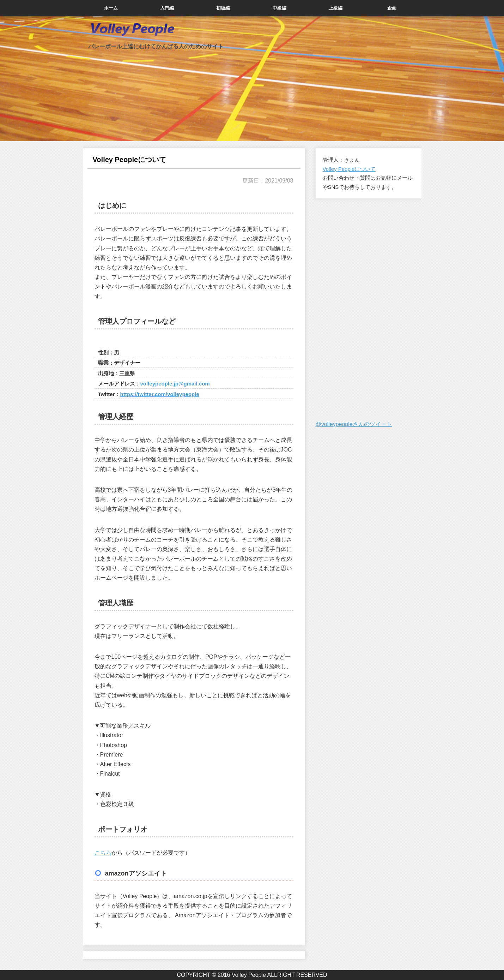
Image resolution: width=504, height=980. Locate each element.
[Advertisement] (369, 310)
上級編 (336, 8)
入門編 (167, 8)
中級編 (280, 8)
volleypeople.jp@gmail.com (175, 384)
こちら (103, 853)
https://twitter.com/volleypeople (160, 394)
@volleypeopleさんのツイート (354, 424)
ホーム (111, 8)
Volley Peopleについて (349, 169)
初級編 (223, 8)
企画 (392, 8)
